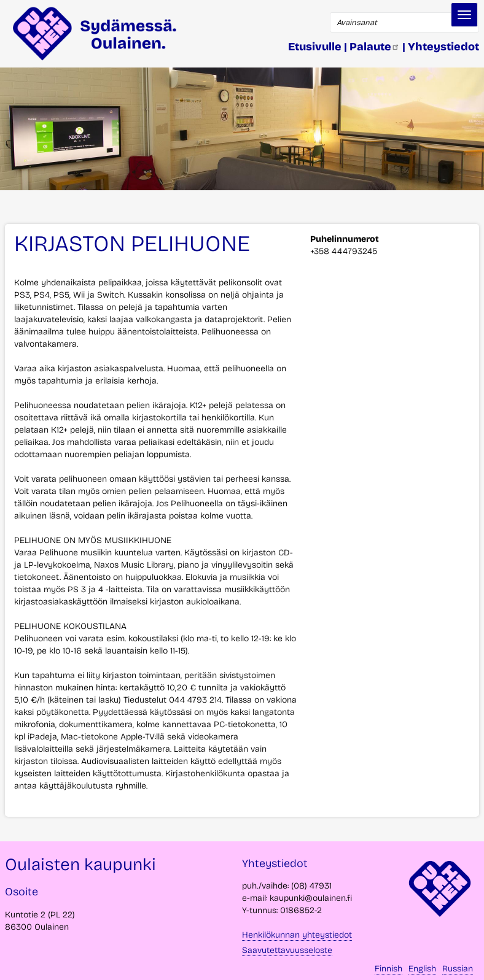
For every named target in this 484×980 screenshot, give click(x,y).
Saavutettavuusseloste (287, 950)
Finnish (388, 969)
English (422, 969)
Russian (458, 969)
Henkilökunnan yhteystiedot (297, 935)
